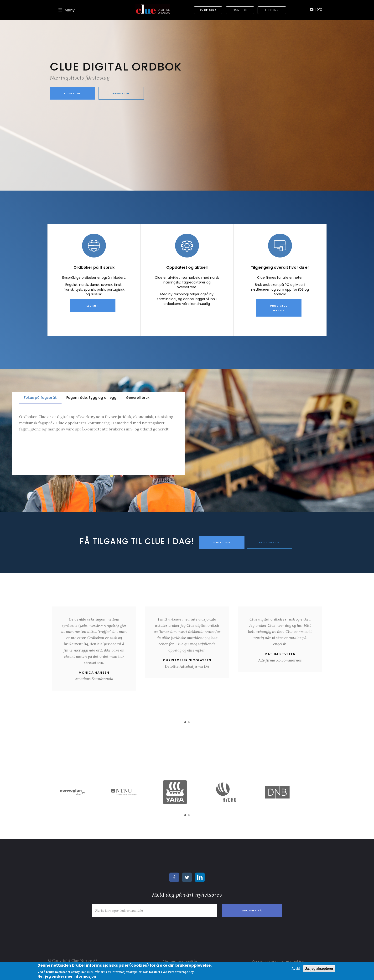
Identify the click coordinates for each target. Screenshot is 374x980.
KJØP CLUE (222, 542)
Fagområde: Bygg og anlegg (91, 398)
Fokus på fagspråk (40, 398)
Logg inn (272, 10)
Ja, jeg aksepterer (319, 969)
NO (320, 10)
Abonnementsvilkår (180, 960)
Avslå (296, 969)
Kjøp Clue (208, 10)
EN (313, 10)
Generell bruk (138, 398)
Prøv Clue (240, 10)
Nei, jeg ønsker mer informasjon (67, 976)
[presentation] (126, 928)
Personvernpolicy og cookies (278, 960)
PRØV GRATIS (269, 542)
